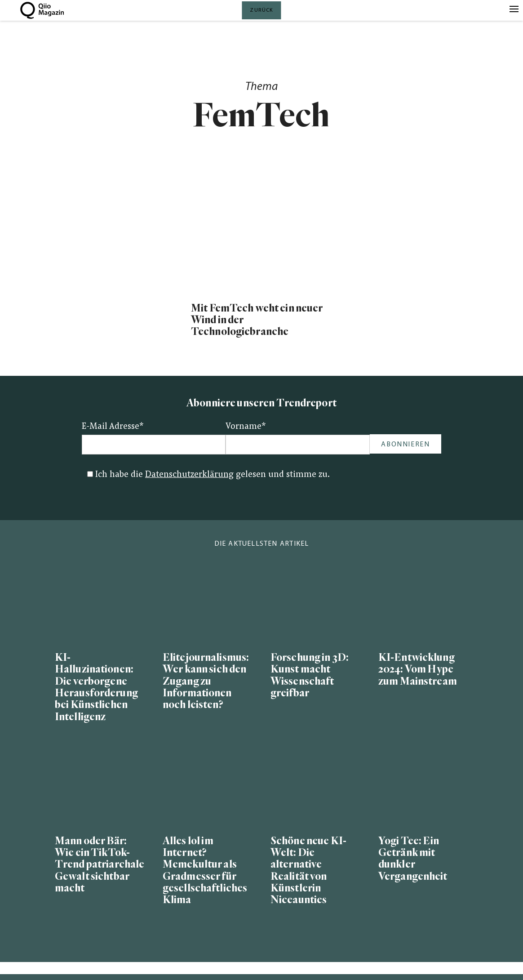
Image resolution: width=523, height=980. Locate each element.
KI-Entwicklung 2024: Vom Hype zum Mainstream (418, 670)
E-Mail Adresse (113, 427)
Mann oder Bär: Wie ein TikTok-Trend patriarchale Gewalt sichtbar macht (100, 865)
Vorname (246, 427)
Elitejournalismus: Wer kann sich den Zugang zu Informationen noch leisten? (206, 682)
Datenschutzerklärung (189, 475)
